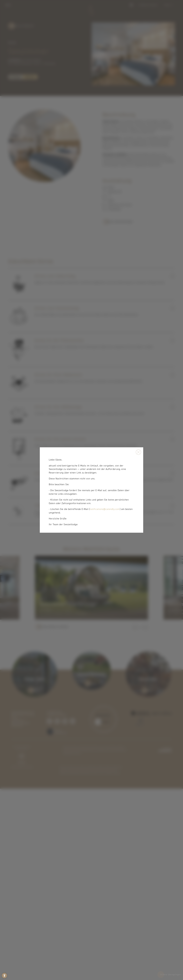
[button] (4, 976)
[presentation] (91, 490)
